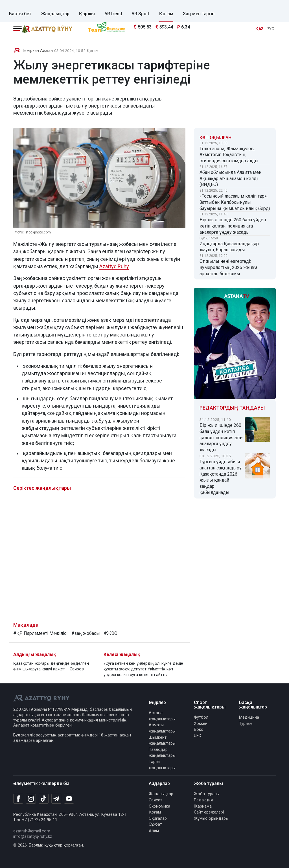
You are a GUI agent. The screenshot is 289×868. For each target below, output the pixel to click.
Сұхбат (155, 824)
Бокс (199, 730)
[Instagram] (31, 799)
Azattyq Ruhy (114, 266)
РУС (270, 29)
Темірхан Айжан (37, 51)
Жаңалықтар (55, 14)
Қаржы (87, 14)
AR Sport (141, 14)
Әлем (154, 831)
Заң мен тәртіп (199, 14)
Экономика (159, 806)
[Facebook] (18, 799)
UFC (197, 736)
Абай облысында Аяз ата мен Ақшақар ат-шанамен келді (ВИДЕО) (230, 179)
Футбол (201, 717)
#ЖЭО (111, 633)
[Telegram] (56, 799)
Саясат (156, 800)
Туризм (246, 724)
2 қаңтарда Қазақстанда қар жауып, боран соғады (229, 247)
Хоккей (201, 724)
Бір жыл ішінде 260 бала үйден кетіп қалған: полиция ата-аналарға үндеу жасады (233, 226)
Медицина (249, 717)
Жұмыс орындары (211, 818)
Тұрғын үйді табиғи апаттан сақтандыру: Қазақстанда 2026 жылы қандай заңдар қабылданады (221, 477)
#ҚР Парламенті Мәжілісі (40, 633)
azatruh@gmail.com (32, 831)
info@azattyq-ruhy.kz (33, 837)
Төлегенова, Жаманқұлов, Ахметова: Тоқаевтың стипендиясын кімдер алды (229, 155)
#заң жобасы (86, 633)
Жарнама (203, 806)
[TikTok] (44, 799)
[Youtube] (69, 799)
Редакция (203, 800)
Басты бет (20, 14)
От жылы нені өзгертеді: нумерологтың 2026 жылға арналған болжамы (228, 267)
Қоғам (166, 14)
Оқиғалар (158, 818)
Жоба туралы (207, 794)
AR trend (113, 14)
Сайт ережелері (209, 812)
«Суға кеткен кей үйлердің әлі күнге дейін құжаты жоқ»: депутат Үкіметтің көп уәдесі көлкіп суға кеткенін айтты (143, 669)
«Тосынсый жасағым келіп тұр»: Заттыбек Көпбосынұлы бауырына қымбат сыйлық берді (235, 202)
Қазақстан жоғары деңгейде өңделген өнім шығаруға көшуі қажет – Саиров (51, 666)
